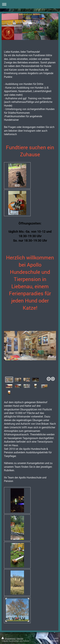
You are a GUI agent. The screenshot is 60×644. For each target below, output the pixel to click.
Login (56, 638)
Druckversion (9, 639)
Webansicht (54, 641)
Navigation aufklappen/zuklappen (30, 4)
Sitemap (20, 639)
